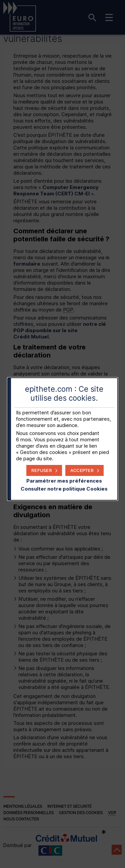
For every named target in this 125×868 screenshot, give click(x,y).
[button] (84, 470)
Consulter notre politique (64, 489)
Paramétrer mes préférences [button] (64, 481)
